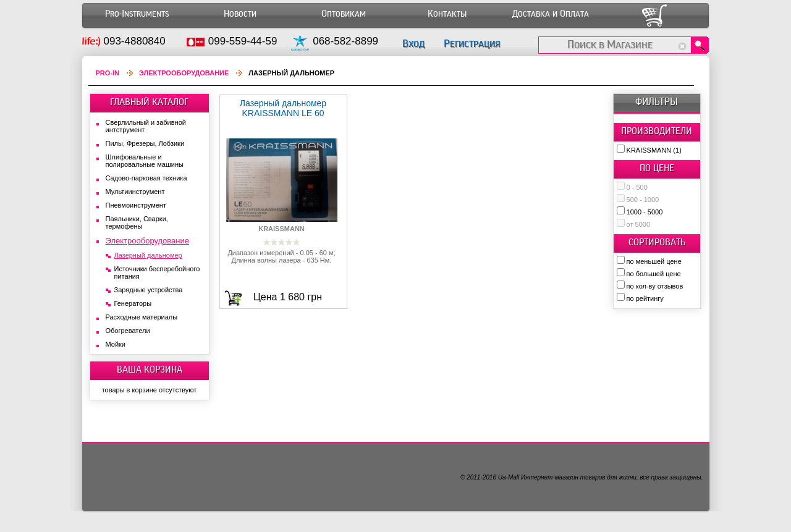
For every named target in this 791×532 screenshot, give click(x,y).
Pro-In (108, 73)
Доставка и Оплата (551, 14)
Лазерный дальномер (148, 255)
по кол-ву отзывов (655, 286)
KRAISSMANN (654, 150)
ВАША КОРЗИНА (150, 369)
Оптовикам (344, 14)
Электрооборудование (184, 73)
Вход (413, 44)
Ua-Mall (509, 477)
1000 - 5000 (645, 212)
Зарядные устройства (149, 290)
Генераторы (133, 303)
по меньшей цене (654, 261)
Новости (240, 14)
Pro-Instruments (137, 14)
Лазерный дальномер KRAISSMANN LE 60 (283, 108)
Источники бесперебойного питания (157, 272)
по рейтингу (645, 298)
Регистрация (472, 44)
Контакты (447, 14)
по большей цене (654, 274)
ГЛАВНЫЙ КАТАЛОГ (149, 102)
